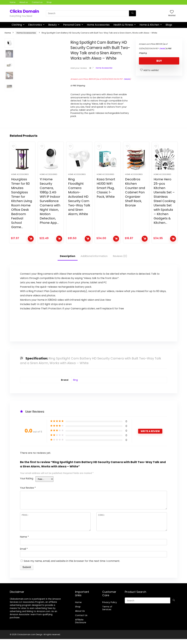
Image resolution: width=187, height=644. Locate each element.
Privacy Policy (110, 607)
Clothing (17, 25)
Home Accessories (98, 25)
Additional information (94, 261)
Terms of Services (107, 613)
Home (13, 2)
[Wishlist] (172, 12)
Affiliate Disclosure (81, 626)
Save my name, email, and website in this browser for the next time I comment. (72, 566)
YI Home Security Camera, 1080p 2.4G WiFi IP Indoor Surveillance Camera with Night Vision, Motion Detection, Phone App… (50, 206)
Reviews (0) (120, 261)
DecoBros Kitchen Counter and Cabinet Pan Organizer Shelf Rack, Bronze (135, 197)
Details (127, 79)
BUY (159, 61)
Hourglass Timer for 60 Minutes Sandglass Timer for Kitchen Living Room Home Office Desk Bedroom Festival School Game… (22, 208)
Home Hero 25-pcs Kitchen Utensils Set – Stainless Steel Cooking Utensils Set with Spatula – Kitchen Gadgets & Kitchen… (164, 206)
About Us (80, 616)
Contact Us (81, 620)
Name (24, 542)
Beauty (53, 25)
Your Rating (27, 483)
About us (24, 2)
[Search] (132, 13)
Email (24, 554)
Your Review (28, 493)
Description (68, 261)
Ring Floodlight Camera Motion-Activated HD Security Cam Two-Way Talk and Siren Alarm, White (79, 202)
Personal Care (72, 25)
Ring (75, 385)
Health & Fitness (123, 25)
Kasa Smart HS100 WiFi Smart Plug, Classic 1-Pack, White (106, 193)
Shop (49, 2)
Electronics (35, 25)
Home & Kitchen (149, 25)
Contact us (37, 2)
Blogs (169, 25)
